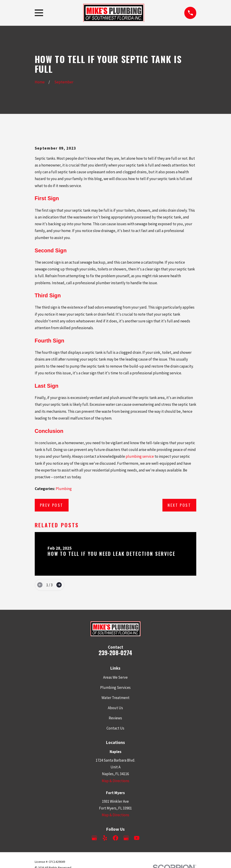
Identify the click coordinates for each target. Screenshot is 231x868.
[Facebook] (115, 838)
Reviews (115, 718)
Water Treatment (115, 698)
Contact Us (115, 728)
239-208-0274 (115, 653)
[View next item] (59, 585)
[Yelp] (105, 838)
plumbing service (140, 456)
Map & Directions (115, 781)
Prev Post (52, 505)
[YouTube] (137, 838)
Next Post (179, 505)
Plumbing (64, 489)
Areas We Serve (115, 677)
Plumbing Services (115, 687)
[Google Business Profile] (94, 838)
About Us (115, 708)
